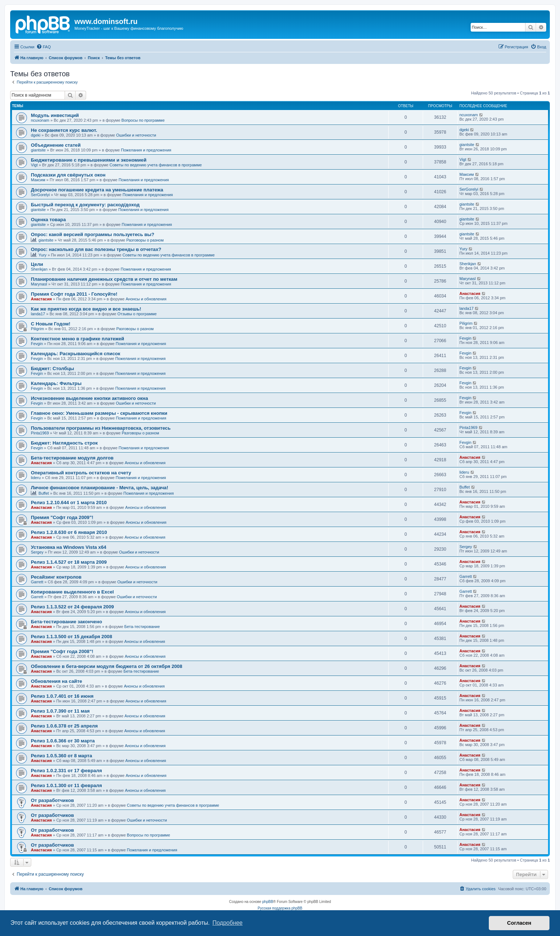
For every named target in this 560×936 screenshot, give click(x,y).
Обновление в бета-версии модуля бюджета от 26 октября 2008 (107, 666)
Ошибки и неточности (136, 135)
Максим (38, 180)
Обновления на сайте (56, 681)
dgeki (36, 135)
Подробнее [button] (228, 923)
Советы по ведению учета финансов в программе (156, 165)
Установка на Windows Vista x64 (69, 547)
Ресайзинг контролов (56, 577)
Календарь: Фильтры (56, 383)
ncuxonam (40, 120)
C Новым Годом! (51, 324)
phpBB (268, 902)
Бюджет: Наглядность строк (64, 443)
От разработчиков (52, 800)
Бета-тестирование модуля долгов (72, 458)
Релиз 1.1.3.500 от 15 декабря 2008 (72, 637)
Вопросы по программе (143, 120)
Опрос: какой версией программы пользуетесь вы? (93, 234)
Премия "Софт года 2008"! (62, 651)
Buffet (44, 493)
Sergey (37, 552)
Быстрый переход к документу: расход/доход (85, 205)
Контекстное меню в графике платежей (78, 339)
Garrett (37, 582)
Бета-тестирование (142, 627)
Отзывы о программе (137, 314)
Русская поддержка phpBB (280, 908)
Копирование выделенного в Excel (72, 592)
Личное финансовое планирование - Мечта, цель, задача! (100, 488)
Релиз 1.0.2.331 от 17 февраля (66, 771)
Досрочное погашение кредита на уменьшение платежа (97, 190)
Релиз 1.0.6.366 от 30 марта (63, 741)
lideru (36, 478)
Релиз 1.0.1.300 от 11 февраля (66, 785)
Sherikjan (39, 269)
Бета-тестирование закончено (66, 622)
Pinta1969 (40, 433)
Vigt (34, 165)
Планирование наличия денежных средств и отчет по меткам (104, 279)
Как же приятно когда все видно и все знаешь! (86, 309)
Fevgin (37, 344)
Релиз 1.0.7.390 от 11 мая (60, 711)
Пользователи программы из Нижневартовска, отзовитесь (101, 428)
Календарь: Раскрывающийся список (76, 354)
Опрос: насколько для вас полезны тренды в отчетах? (96, 249)
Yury (42, 255)
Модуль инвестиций (55, 115)
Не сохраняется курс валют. (64, 130)
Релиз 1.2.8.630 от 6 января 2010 (69, 532)
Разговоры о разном (145, 240)
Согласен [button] (519, 923)
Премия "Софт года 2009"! (62, 517)
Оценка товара (48, 220)
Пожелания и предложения (146, 150)
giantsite (38, 150)
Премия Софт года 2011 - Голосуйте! (74, 294)
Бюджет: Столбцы (52, 368)
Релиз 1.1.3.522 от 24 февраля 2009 (72, 607)
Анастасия (41, 299)
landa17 (38, 314)
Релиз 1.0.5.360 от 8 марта (62, 756)
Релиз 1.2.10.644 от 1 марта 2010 (69, 503)
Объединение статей (56, 145)
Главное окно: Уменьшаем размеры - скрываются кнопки (99, 413)
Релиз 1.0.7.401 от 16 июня (62, 696)
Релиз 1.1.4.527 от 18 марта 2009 (69, 562)
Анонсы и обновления (146, 299)
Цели (37, 264)
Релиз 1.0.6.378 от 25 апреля (64, 726)
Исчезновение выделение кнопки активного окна (90, 398)
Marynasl (39, 284)
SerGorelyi (40, 195)
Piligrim (37, 329)
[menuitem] (44, 47)
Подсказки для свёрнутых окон (68, 175)
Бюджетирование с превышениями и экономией (89, 160)
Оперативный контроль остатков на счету (81, 473)
